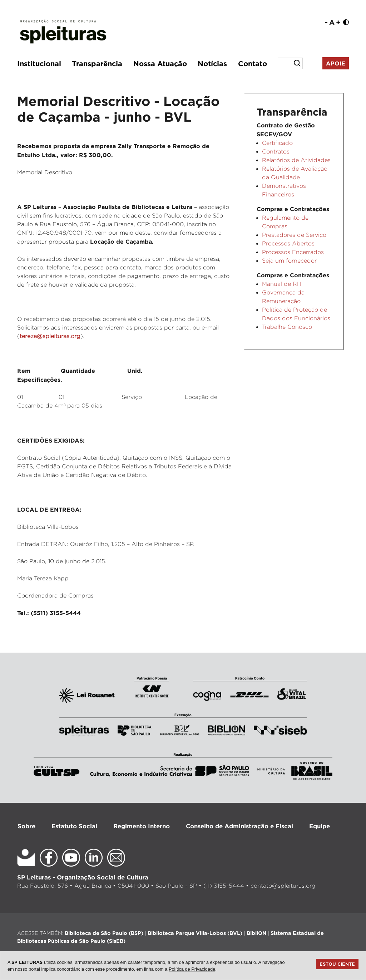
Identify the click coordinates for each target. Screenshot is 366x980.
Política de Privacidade (192, 969)
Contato (253, 63)
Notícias (212, 63)
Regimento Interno (142, 826)
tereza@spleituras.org (50, 336)
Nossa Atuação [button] (160, 63)
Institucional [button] (39, 63)
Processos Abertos (288, 243)
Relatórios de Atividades (296, 160)
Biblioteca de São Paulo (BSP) (104, 933)
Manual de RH (282, 284)
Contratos (276, 152)
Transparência (97, 63)
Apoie (336, 63)
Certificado (277, 143)
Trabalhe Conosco (287, 327)
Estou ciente (337, 964)
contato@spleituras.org (283, 886)
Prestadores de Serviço (294, 235)
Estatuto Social (74, 826)
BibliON (256, 933)
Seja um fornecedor (289, 261)
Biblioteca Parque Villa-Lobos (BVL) (195, 933)
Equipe (320, 826)
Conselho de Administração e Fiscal (239, 826)
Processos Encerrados (293, 252)
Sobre (26, 826)
